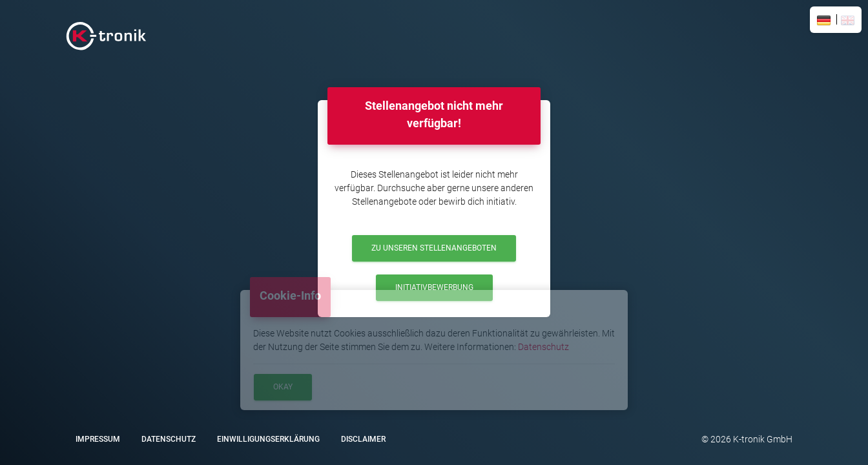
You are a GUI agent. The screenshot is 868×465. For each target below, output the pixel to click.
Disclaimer (363, 439)
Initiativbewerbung (434, 287)
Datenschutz (543, 347)
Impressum (98, 439)
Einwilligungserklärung (268, 439)
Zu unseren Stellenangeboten (434, 248)
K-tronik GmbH (762, 439)
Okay (283, 387)
